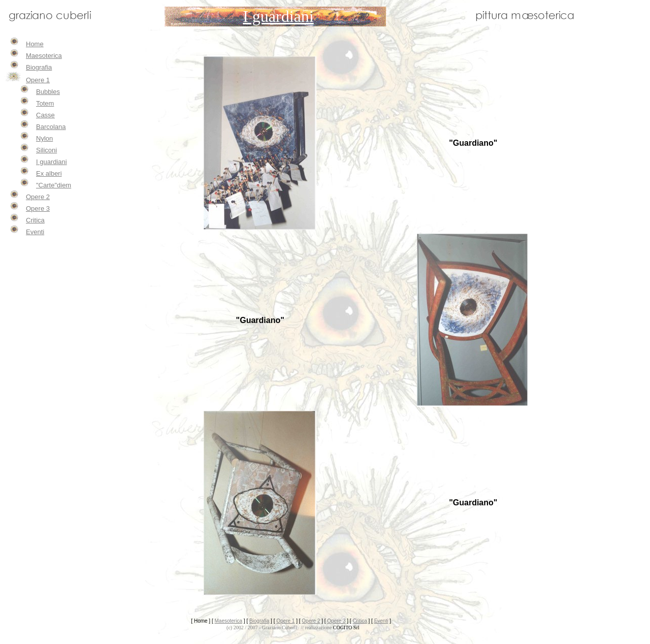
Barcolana (51, 127)
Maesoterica (44, 56)
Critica (35, 220)
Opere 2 (38, 197)
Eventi (35, 232)
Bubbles (48, 92)
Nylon (44, 138)
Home (35, 44)
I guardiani (52, 162)
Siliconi (46, 150)
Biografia (39, 67)
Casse (45, 115)
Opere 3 (38, 208)
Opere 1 (38, 80)
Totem (45, 103)
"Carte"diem (54, 185)
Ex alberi (49, 173)
